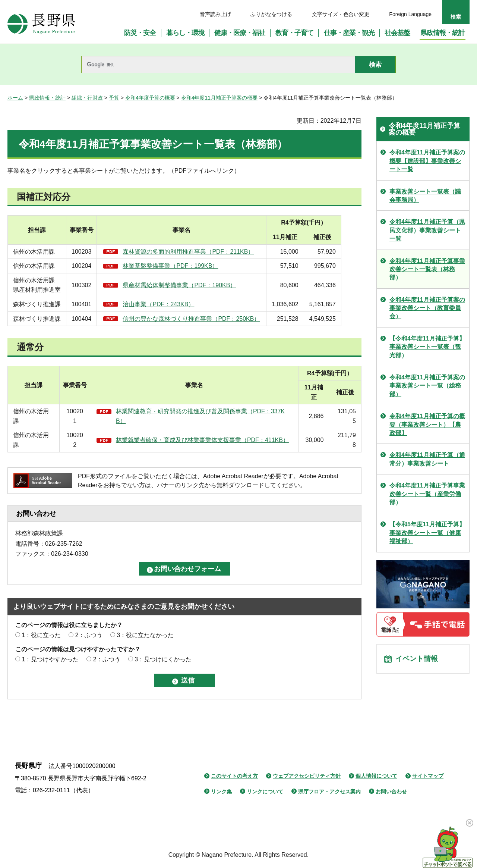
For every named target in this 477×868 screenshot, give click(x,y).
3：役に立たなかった (145, 635)
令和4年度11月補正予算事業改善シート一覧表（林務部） (427, 269)
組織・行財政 (87, 98)
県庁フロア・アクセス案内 (329, 792)
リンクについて (265, 792)
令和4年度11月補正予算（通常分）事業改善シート (427, 459)
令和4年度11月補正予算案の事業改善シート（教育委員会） (427, 308)
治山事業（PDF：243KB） (164, 304)
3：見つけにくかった (163, 659)
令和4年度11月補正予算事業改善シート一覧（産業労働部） (427, 494)
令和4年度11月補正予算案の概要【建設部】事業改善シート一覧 (427, 161)
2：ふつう (89, 635)
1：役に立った (41, 635)
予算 (114, 98)
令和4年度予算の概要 (150, 98)
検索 (456, 17)
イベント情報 (418, 660)
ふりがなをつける (271, 14)
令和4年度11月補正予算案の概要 (219, 98)
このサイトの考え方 (234, 776)
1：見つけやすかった (50, 659)
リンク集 (221, 792)
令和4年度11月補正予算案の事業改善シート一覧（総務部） (427, 386)
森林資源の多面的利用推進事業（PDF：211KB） (194, 252)
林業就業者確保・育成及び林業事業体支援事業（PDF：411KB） (202, 440)
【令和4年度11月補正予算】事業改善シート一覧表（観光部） (427, 347)
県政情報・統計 (47, 98)
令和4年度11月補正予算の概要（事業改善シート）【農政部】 (427, 424)
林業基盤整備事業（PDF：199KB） (176, 266)
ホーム (15, 98)
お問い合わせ (391, 792)
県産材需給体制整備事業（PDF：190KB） (185, 285)
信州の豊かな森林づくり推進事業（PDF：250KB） (197, 319)
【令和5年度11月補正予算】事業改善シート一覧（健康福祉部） (427, 533)
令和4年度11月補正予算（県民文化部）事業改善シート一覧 (427, 230)
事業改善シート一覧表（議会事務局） (425, 196)
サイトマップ (428, 776)
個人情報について (376, 776)
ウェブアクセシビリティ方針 (307, 776)
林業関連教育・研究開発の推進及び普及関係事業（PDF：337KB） (200, 416)
